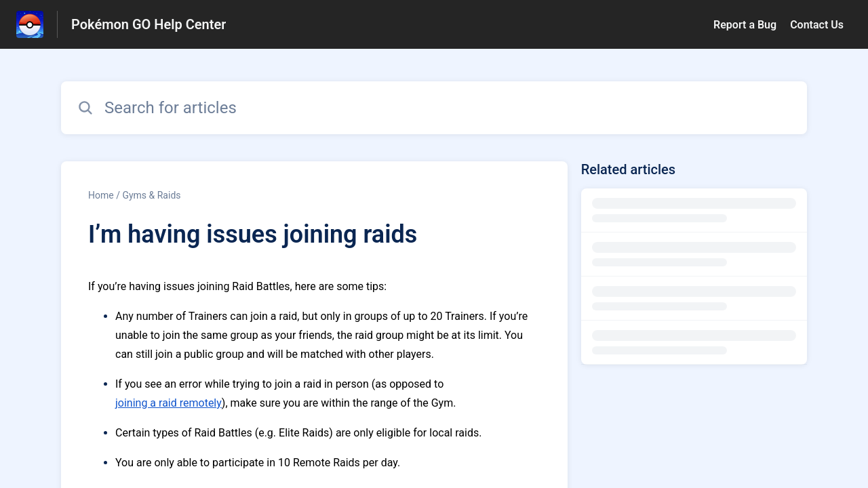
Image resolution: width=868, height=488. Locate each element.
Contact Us (817, 25)
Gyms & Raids (151, 195)
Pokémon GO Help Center (149, 24)
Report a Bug (745, 25)
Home (101, 195)
